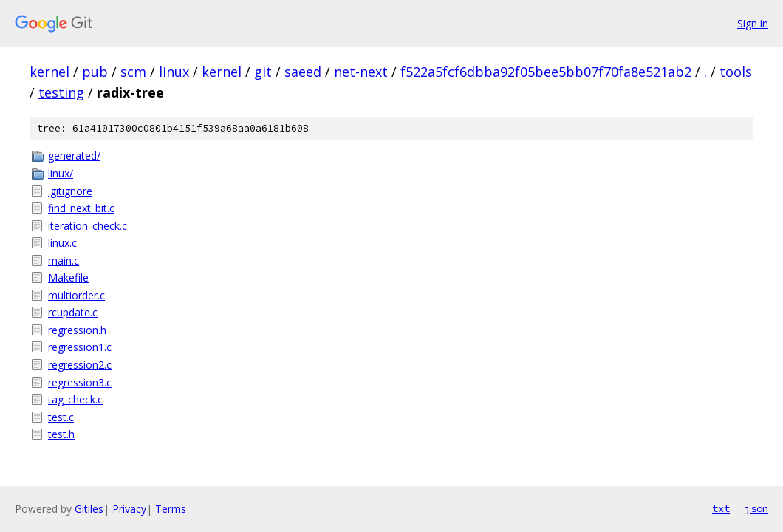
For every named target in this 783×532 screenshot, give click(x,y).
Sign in (753, 23)
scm (133, 72)
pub (95, 72)
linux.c (62, 243)
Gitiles (89, 509)
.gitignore (70, 191)
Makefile (68, 277)
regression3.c (80, 382)
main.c (64, 260)
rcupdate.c (73, 312)
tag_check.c (75, 399)
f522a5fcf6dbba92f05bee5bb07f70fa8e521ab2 (546, 72)
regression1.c (80, 347)
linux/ (61, 173)
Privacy (129, 509)
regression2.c (80, 365)
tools (736, 72)
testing (61, 92)
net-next (361, 72)
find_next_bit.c (81, 208)
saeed (303, 72)
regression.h (77, 330)
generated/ (74, 156)
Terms (171, 509)
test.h (61, 434)
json (756, 508)
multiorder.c (76, 295)
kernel (49, 72)
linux (174, 72)
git (263, 72)
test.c (61, 417)
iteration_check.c (88, 226)
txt (721, 508)
